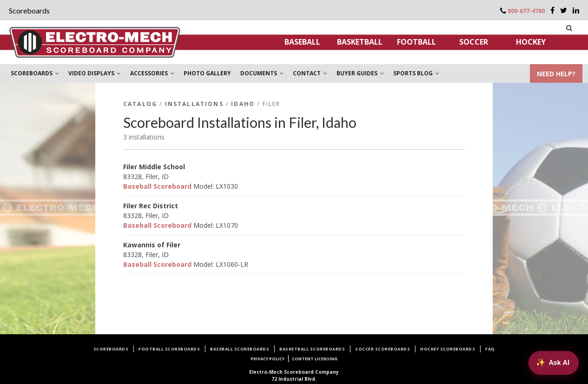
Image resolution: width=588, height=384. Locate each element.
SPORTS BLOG (416, 73)
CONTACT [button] (310, 73)
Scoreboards (111, 349)
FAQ (490, 349)
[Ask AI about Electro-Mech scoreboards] (553, 363)
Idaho (243, 104)
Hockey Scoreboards (448, 349)
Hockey (531, 42)
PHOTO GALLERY (207, 73)
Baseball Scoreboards (240, 349)
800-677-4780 (526, 11)
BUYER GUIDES (360, 73)
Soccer (474, 42)
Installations (194, 104)
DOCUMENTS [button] (262, 73)
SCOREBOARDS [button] (35, 73)
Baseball (302, 42)
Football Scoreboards (169, 349)
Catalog (140, 104)
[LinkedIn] (576, 10)
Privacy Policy (268, 359)
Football (416, 42)
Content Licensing (315, 359)
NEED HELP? (556, 74)
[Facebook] (552, 10)
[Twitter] (564, 10)
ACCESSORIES (152, 73)
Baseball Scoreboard (157, 186)
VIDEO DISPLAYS (95, 73)
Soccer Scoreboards (383, 349)
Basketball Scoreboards (312, 349)
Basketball (360, 42)
